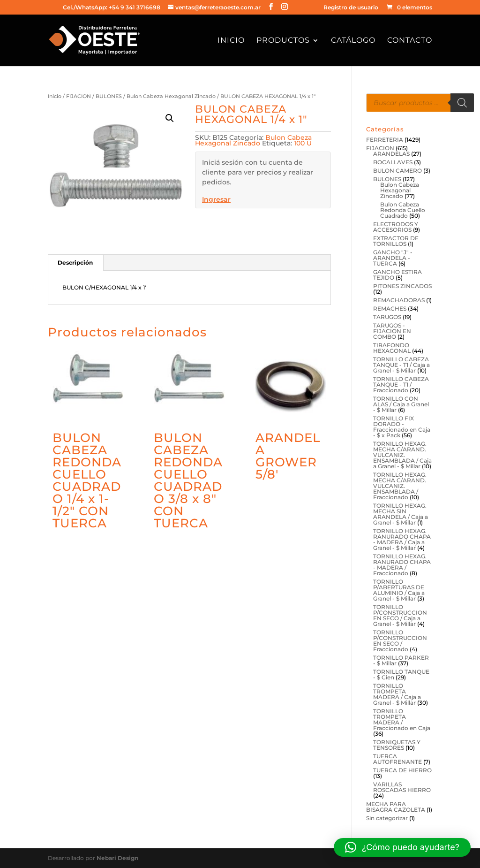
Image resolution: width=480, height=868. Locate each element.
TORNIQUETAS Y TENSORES (397, 745)
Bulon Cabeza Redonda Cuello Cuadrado (403, 210)
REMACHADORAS (399, 300)
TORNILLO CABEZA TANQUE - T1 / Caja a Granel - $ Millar (401, 365)
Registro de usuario (351, 8)
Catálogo (353, 41)
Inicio (231, 41)
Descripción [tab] (75, 263)
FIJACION (79, 96)
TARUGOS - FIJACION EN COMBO (392, 331)
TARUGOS (387, 317)
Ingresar (216, 199)
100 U (303, 143)
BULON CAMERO (397, 171)
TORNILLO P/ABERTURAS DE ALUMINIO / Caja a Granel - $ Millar (399, 590)
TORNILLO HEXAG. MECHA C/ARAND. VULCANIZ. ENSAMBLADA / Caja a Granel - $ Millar (402, 455)
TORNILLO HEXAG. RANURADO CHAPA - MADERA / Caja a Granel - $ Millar (402, 539)
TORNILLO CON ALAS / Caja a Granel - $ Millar (401, 404)
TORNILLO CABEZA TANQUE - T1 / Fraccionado (401, 385)
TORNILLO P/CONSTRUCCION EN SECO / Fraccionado (400, 641)
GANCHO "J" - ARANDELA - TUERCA (393, 258)
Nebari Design (117, 858)
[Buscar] (462, 103)
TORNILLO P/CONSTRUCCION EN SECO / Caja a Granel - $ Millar (400, 615)
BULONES (109, 96)
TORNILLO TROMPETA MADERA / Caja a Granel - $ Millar (397, 694)
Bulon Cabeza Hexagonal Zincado (171, 96)
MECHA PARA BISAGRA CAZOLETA (396, 807)
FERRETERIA (385, 140)
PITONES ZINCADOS (402, 286)
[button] (170, 118)
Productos (283, 41)
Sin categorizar (387, 818)
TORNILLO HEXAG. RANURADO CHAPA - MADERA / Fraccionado (402, 565)
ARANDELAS (391, 154)
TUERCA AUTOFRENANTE (397, 759)
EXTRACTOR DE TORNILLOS (396, 241)
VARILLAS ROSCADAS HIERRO (402, 787)
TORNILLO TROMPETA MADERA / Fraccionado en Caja (402, 720)
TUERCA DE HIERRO (402, 770)
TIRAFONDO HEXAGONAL (392, 348)
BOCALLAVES (393, 162)
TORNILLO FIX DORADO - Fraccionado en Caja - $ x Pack (402, 427)
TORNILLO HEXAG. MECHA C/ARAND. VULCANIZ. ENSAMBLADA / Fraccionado (400, 486)
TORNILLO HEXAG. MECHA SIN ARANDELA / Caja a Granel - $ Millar (401, 514)
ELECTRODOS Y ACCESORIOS (396, 227)
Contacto (410, 41)
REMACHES (390, 308)
